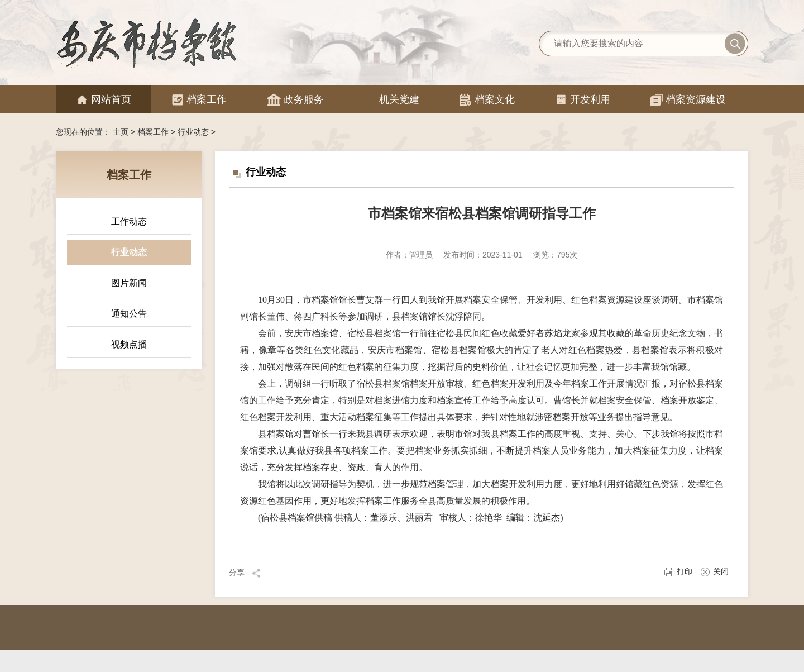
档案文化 (487, 100)
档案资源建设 (688, 100)
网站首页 (104, 100)
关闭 (714, 571)
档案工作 (199, 100)
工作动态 (129, 221)
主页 (121, 132)
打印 (678, 571)
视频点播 (129, 344)
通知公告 (129, 314)
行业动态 (193, 132)
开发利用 (583, 100)
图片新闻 (129, 283)
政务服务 (295, 100)
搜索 (735, 44)
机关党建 (392, 100)
